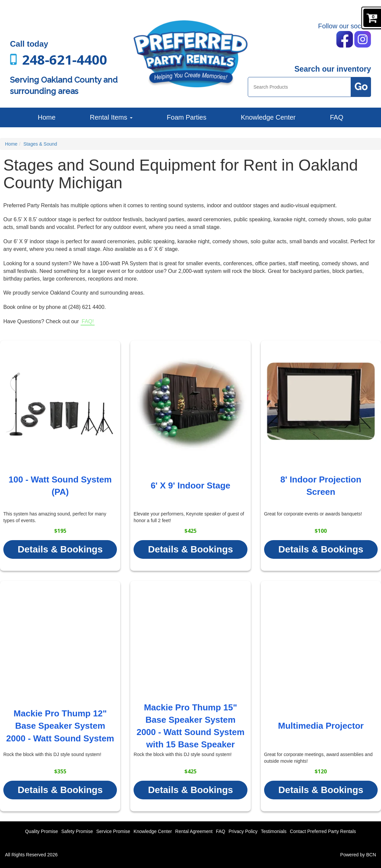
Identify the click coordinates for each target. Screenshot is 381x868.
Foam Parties (187, 117)
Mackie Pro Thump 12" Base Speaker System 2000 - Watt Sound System (60, 726)
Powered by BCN (358, 855)
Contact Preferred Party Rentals (323, 831)
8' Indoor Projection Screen (321, 486)
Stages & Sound (40, 144)
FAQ (337, 117)
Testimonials (274, 831)
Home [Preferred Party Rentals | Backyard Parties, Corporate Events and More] (46, 117)
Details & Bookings (60, 549)
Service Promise (113, 831)
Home (11, 144)
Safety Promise (77, 831)
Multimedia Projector (321, 726)
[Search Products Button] (361, 87)
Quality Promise (41, 831)
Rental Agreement (194, 831)
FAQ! (88, 321)
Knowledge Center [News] (268, 117)
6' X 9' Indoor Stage (190, 485)
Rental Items (111, 117)
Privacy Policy (243, 831)
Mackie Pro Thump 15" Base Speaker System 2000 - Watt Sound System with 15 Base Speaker (190, 726)
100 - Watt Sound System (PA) (60, 486)
